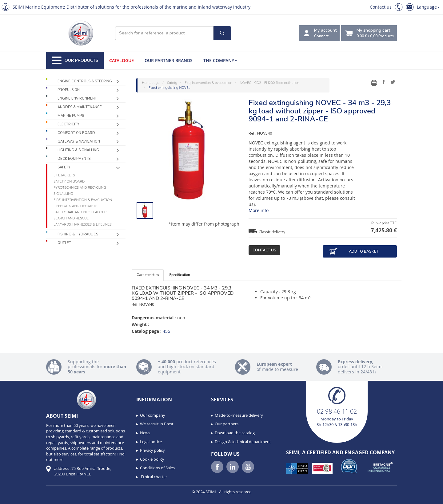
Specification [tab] (180, 275)
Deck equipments (74, 159)
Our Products (75, 61)
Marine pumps (71, 116)
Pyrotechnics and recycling (80, 187)
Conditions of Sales (157, 468)
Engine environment (77, 98)
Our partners (227, 424)
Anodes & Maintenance (80, 107)
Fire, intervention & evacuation (83, 200)
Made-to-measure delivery (239, 415)
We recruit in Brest (157, 424)
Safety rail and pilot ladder (80, 212)
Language (428, 7)
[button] (18, 497)
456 (166, 331)
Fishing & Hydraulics (78, 234)
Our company (153, 415)
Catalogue (122, 60)
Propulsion (69, 90)
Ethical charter (154, 477)
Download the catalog (235, 433)
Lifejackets (64, 175)
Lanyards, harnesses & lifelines (83, 224)
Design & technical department (243, 442)
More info (259, 210)
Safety (64, 167)
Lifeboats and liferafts (75, 206)
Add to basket (354, 251)
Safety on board (69, 181)
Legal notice (151, 442)
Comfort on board (76, 133)
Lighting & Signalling (78, 150)
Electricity (68, 124)
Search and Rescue (71, 218)
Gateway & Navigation (79, 142)
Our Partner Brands (169, 60)
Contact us (381, 7)
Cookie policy (152, 459)
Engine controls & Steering (85, 81)
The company (220, 60)
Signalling (63, 194)
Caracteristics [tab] (148, 275)
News (145, 433)
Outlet (64, 243)
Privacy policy (152, 450)
